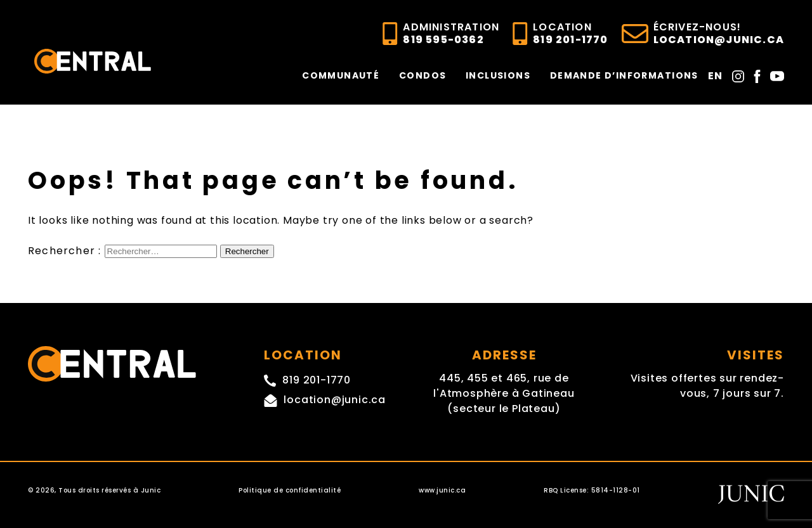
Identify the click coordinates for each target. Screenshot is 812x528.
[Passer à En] (715, 75)
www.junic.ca (442, 490)
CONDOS (422, 75)
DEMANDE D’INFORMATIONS (624, 75)
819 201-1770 (570, 34)
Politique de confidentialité (290, 490)
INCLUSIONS (498, 75)
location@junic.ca (719, 34)
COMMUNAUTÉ (341, 75)
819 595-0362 (451, 34)
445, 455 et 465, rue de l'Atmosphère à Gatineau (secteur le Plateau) (504, 393)
